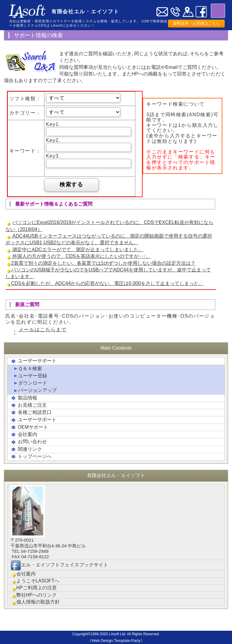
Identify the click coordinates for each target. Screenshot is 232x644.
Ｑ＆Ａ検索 (26, 369)
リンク (176, 620)
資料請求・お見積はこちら (196, 24)
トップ (12, 620)
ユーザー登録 (29, 376)
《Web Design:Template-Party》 (116, 641)
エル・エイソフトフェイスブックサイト (59, 565)
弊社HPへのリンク (34, 595)
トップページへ (31, 457)
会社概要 (152, 620)
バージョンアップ (34, 391)
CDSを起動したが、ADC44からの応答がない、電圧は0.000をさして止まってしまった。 (107, 283)
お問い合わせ (29, 442)
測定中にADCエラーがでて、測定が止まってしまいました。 (77, 250)
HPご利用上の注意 (34, 588)
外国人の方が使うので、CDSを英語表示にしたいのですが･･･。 (81, 256)
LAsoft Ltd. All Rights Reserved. (134, 634)
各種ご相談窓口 (31, 413)
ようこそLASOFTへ (35, 581)
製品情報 (24, 398)
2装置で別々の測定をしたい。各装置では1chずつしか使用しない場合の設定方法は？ (103, 263)
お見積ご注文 (29, 405)
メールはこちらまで (43, 330)
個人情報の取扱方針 (35, 602)
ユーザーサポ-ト (105, 623)
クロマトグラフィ (129, 623)
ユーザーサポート (34, 361)
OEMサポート (29, 427)
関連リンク (26, 449)
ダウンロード (29, 383)
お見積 (59, 620)
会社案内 (24, 435)
